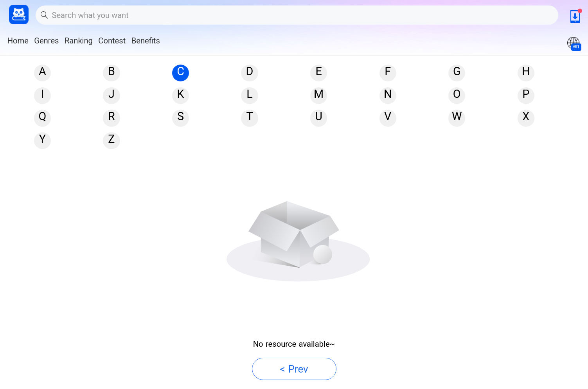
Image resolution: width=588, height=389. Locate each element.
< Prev (294, 369)
